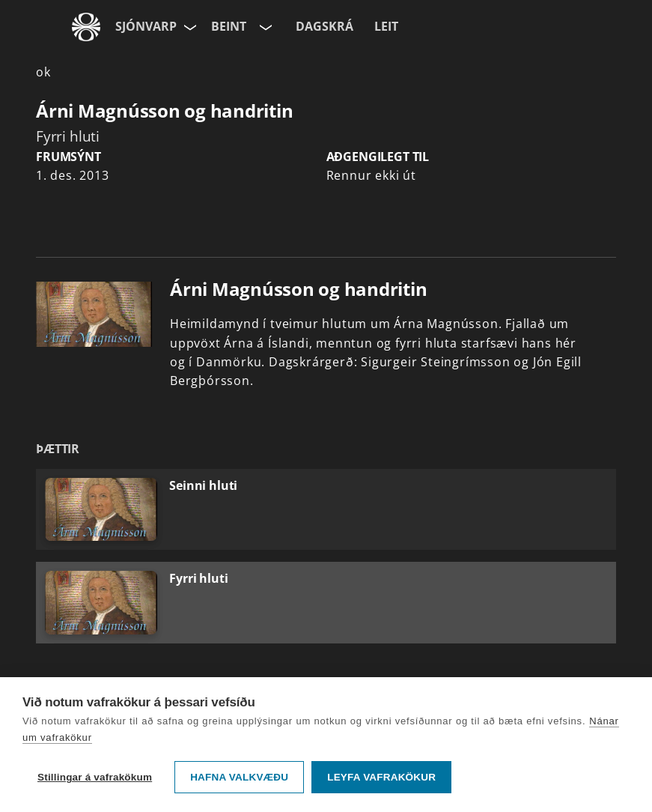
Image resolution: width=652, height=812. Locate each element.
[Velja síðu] (189, 27)
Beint (229, 26)
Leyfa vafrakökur (381, 777)
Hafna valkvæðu (239, 777)
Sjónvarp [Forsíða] (146, 26)
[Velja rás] (264, 27)
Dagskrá (325, 26)
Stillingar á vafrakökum (95, 777)
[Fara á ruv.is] (86, 27)
